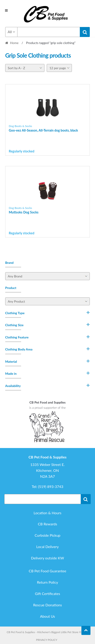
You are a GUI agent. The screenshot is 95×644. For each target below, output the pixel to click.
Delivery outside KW (48, 558)
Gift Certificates (47, 594)
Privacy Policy (47, 640)
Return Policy (47, 582)
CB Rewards (47, 524)
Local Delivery (47, 547)
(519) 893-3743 (51, 486)
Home (14, 43)
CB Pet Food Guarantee (48, 571)
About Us (48, 616)
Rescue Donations (47, 605)
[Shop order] (25, 68)
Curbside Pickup (48, 535)
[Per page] (59, 68)
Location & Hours (47, 513)
